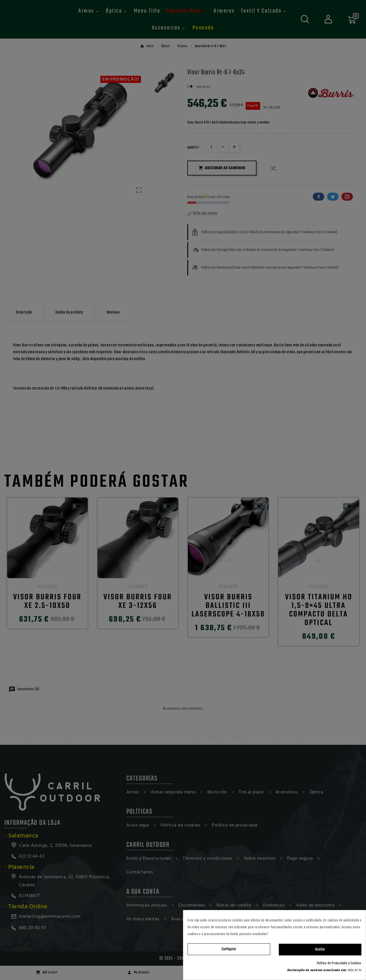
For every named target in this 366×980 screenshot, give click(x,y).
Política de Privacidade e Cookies (339, 963)
